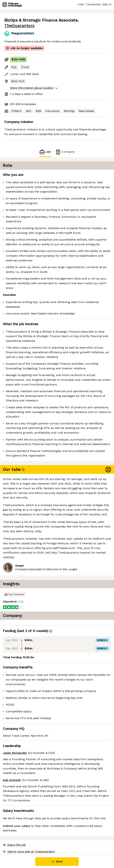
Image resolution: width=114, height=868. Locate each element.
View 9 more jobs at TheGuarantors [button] (29, 851)
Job (45, 152)
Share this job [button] (14, 845)
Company (65, 152)
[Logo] (12, 5)
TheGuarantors (19, 26)
